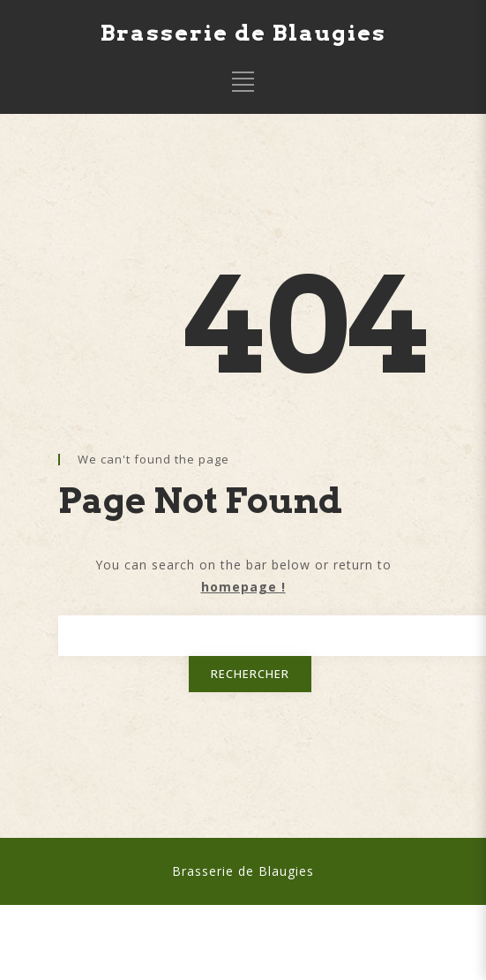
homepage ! (243, 587)
